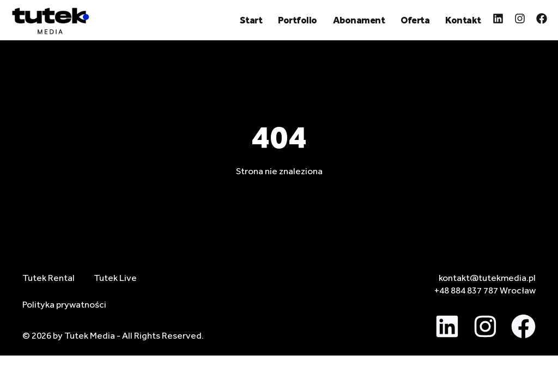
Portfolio (298, 20)
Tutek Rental (48, 278)
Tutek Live (115, 278)
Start (251, 20)
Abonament (359, 20)
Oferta (415, 20)
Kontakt (463, 20)
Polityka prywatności (64, 304)
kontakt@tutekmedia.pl (487, 278)
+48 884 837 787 (466, 290)
